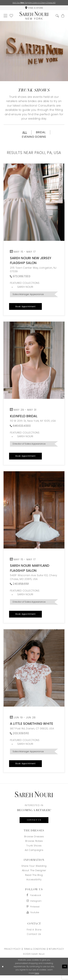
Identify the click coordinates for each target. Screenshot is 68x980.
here (37, 978)
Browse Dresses (34, 839)
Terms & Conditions (35, 953)
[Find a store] (34, 8)
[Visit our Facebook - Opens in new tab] (34, 898)
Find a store (34, 934)
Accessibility (34, 882)
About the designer (34, 873)
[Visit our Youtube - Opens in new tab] (34, 917)
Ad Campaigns (34, 853)
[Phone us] (20, 279)
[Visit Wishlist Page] (12, 17)
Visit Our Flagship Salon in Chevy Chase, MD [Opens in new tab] (34, 3)
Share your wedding (34, 869)
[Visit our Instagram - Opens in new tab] (34, 904)
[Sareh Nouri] (34, 17)
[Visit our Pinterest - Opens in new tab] (34, 911)
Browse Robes (34, 844)
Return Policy (56, 953)
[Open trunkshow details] (34, 205)
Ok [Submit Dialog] (65, 971)
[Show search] (57, 17)
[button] (6, 17)
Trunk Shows (34, 848)
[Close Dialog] (3, 971)
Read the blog (34, 878)
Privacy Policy (12, 953)
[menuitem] (34, 8)
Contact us (34, 823)
